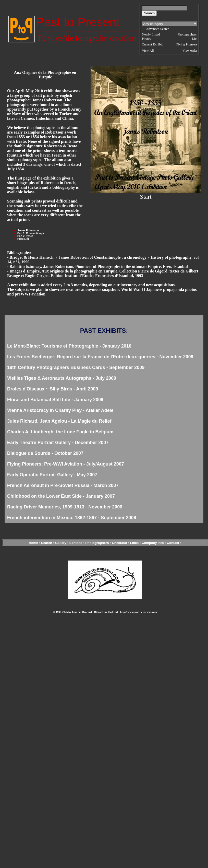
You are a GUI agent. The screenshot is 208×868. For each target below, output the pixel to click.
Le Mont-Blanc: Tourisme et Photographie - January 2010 (69, 346)
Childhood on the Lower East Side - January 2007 (61, 496)
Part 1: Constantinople (31, 233)
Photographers (97, 543)
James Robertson (28, 230)
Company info (153, 543)
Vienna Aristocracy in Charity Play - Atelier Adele (60, 410)
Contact (173, 543)
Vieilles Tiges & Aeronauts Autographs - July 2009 (62, 378)
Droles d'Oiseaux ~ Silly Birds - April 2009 (53, 389)
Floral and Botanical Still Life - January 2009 (55, 400)
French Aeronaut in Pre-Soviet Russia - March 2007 (63, 485)
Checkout (119, 543)
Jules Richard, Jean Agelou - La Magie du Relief (59, 421)
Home (33, 543)
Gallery (61, 543)
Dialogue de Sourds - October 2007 (45, 453)
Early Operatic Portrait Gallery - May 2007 (52, 475)
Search (47, 543)
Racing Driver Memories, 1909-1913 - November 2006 (65, 507)
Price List (23, 239)
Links (134, 543)
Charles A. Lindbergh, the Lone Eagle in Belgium (60, 432)
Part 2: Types (25, 236)
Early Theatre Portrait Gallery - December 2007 (58, 443)
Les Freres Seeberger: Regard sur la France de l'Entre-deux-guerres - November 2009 (100, 357)
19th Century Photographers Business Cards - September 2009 (76, 367)
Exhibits (76, 543)
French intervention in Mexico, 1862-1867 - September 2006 (72, 518)
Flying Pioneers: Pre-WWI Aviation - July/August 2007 (66, 464)
